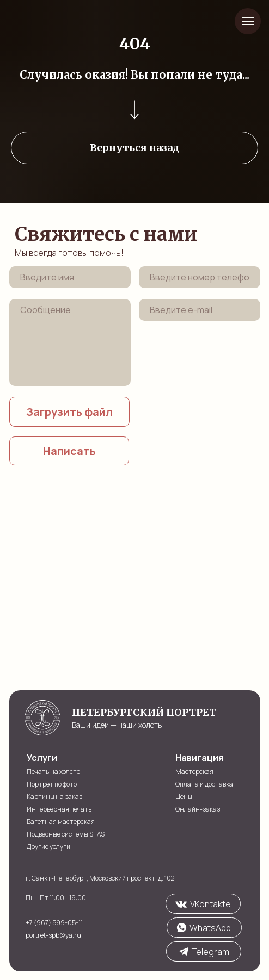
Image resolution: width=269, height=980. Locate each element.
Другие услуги (48, 847)
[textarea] (70, 342)
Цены (184, 797)
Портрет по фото (52, 784)
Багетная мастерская (61, 822)
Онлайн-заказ (198, 809)
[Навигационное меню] (248, 21)
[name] (70, 277)
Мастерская (194, 772)
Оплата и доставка (204, 784)
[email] (200, 310)
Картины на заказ (54, 797)
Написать (69, 451)
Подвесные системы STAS (66, 834)
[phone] (200, 277)
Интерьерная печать (59, 809)
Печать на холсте (53, 772)
